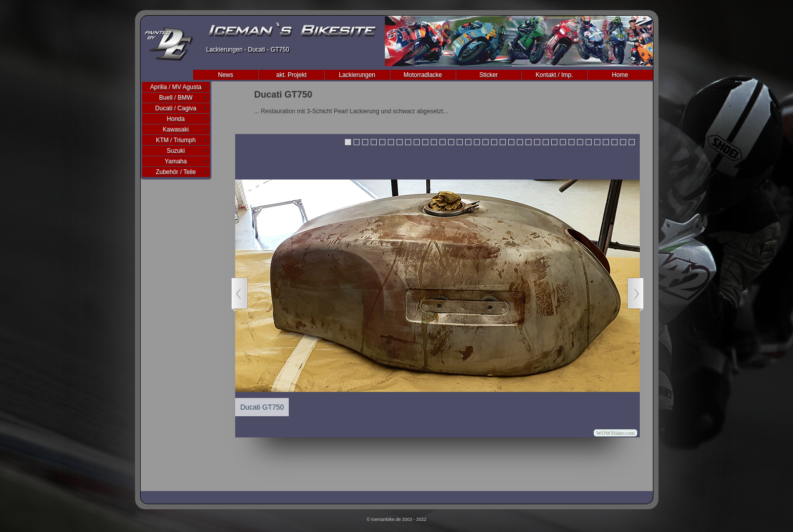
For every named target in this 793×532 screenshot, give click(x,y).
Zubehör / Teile (176, 172)
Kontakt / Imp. (554, 75)
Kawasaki (176, 129)
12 (443, 142)
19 (503, 142)
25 (554, 142)
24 (546, 142)
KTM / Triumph (176, 140)
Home (620, 75)
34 (632, 142)
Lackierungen (357, 75)
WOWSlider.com (615, 433)
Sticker (489, 75)
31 (606, 142)
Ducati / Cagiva (176, 108)
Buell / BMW (175, 98)
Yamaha (176, 161)
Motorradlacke (423, 75)
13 (451, 142)
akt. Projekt (291, 75)
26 (563, 142)
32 (614, 142)
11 (434, 142)
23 (537, 142)
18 (494, 142)
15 (468, 142)
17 (486, 142)
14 (460, 142)
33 (623, 142)
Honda (176, 119)
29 (589, 142)
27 (571, 142)
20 (511, 142)
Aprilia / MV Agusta (176, 87)
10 (425, 142)
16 (477, 142)
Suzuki (175, 151)
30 (597, 142)
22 (528, 142)
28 (580, 142)
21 (520, 142)
